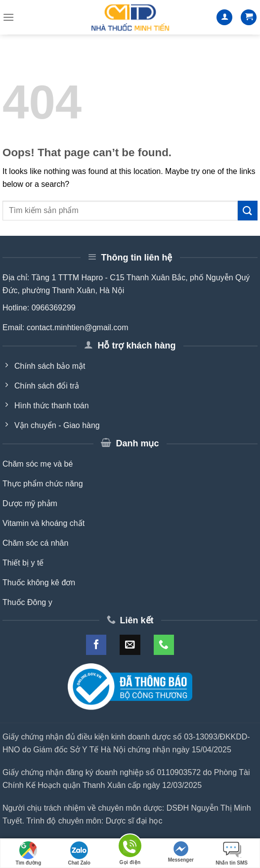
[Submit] (248, 210)
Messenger (181, 852)
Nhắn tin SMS (232, 853)
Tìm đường (28, 853)
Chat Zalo (79, 853)
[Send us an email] (130, 645)
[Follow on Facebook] (96, 645)
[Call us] (164, 645)
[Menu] (8, 17)
